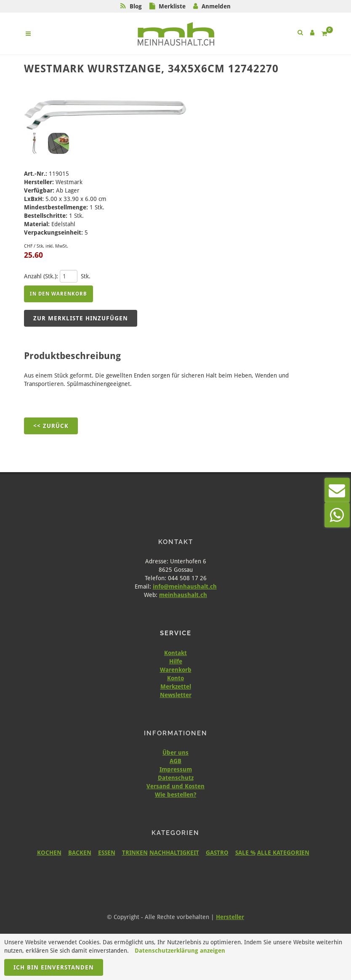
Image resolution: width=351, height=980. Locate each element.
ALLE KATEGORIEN (283, 853)
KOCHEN (49, 853)
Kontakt (175, 653)
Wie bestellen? (175, 795)
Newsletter (176, 695)
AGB (175, 761)
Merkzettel (176, 687)
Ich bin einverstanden (54, 967)
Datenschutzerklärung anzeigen (180, 951)
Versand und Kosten (175, 786)
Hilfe (176, 661)
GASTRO (217, 853)
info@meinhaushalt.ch (185, 586)
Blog (136, 6)
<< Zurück (51, 426)
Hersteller (230, 917)
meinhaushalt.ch (183, 595)
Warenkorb (176, 670)
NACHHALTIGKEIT (174, 853)
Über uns (175, 753)
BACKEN (80, 853)
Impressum (176, 769)
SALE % (245, 853)
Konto (175, 678)
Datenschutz (176, 778)
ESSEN (107, 853)
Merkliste (172, 6)
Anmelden (216, 6)
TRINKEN (135, 853)
